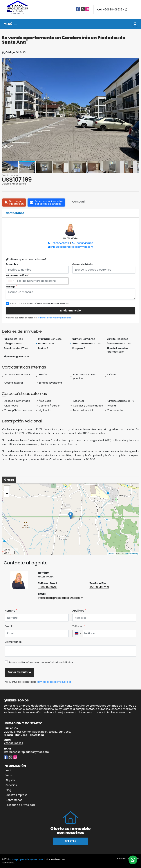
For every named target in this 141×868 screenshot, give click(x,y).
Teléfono (79, 626)
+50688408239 (113, 10)
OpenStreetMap (131, 553)
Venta (9, 775)
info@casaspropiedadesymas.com (72, 247)
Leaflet (111, 553)
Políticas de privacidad (20, 805)
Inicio (9, 770)
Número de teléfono (18, 275)
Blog (8, 790)
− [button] (7, 494)
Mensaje (11, 287)
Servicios (11, 785)
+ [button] (7, 488)
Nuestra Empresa (17, 795)
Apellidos (79, 611)
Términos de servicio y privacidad (54, 318)
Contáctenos (14, 800)
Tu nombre (12, 264)
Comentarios (13, 642)
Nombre (11, 611)
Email (9, 626)
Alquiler (10, 780)
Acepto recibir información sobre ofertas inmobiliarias (41, 662)
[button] (136, 61)
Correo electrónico (84, 264)
